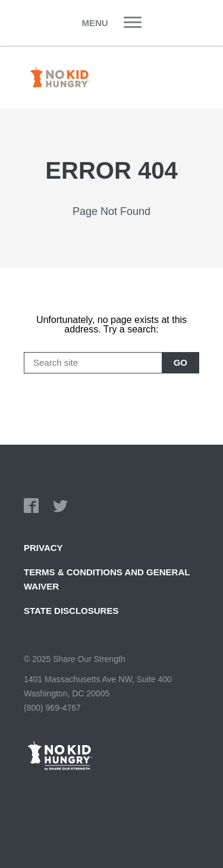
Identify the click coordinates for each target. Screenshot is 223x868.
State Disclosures (71, 611)
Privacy (43, 548)
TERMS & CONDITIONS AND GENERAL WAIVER (107, 579)
